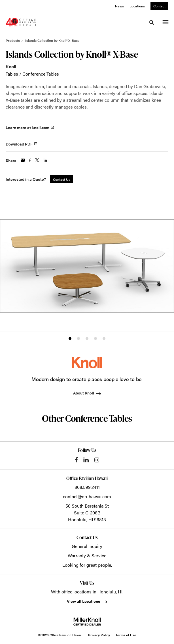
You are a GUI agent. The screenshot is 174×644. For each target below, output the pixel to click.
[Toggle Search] (152, 22)
